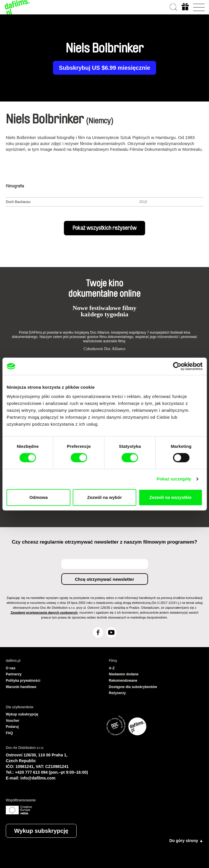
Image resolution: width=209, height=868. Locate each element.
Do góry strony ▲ (186, 841)
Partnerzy (14, 674)
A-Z (112, 668)
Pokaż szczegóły (174, 479)
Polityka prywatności (23, 681)
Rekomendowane (123, 681)
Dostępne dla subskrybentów (133, 687)
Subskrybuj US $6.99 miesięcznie (105, 68)
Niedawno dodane (124, 674)
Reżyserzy (118, 693)
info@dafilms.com (38, 778)
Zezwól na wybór (104, 497)
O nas (11, 668)
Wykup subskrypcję (41, 831)
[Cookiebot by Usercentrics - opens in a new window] (177, 366)
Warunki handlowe (21, 687)
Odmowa (39, 497)
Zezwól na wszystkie (171, 497)
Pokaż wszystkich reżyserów (105, 228)
